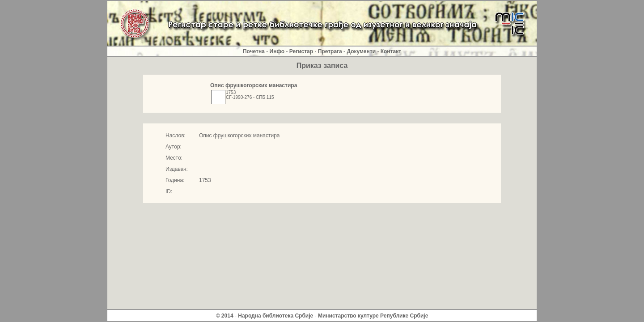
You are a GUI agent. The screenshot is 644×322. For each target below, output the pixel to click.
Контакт (391, 51)
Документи (361, 51)
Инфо (277, 51)
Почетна (254, 51)
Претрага (330, 51)
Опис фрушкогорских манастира (254, 85)
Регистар (301, 51)
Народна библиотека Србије (275, 316)
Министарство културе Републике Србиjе (373, 316)
